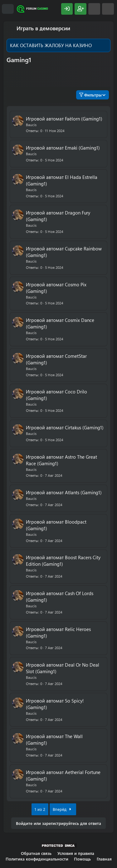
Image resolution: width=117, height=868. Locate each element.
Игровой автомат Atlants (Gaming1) (64, 492)
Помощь (82, 859)
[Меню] (8, 9)
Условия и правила (76, 853)
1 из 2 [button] (40, 809)
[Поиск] (108, 9)
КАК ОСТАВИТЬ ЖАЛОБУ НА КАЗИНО (51, 45)
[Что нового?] (94, 9)
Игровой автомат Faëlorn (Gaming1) (64, 119)
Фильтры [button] (90, 95)
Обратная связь (36, 853)
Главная (104, 859)
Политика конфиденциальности (37, 859)
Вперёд (63, 809)
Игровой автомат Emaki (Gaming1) (63, 148)
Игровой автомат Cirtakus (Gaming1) (65, 427)
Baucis (31, 125)
